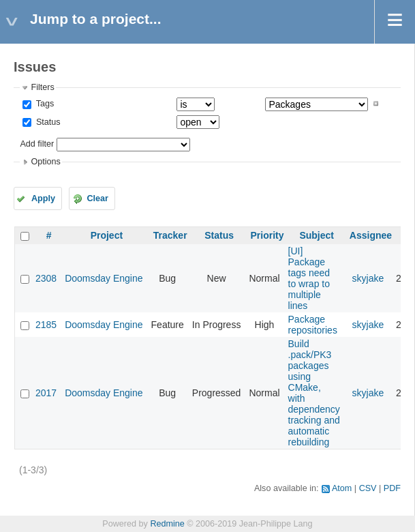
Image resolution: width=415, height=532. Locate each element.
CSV (368, 488)
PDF (392, 488)
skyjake (368, 278)
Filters (42, 87)
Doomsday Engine (104, 278)
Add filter (37, 144)
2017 (46, 393)
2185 (46, 325)
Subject (317, 235)
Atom (342, 488)
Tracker (170, 235)
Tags (44, 104)
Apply (43, 198)
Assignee (371, 235)
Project (107, 235)
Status (47, 122)
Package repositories (313, 325)
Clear (97, 198)
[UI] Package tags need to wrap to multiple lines (309, 278)
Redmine (167, 524)
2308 (46, 278)
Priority (267, 235)
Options (45, 162)
